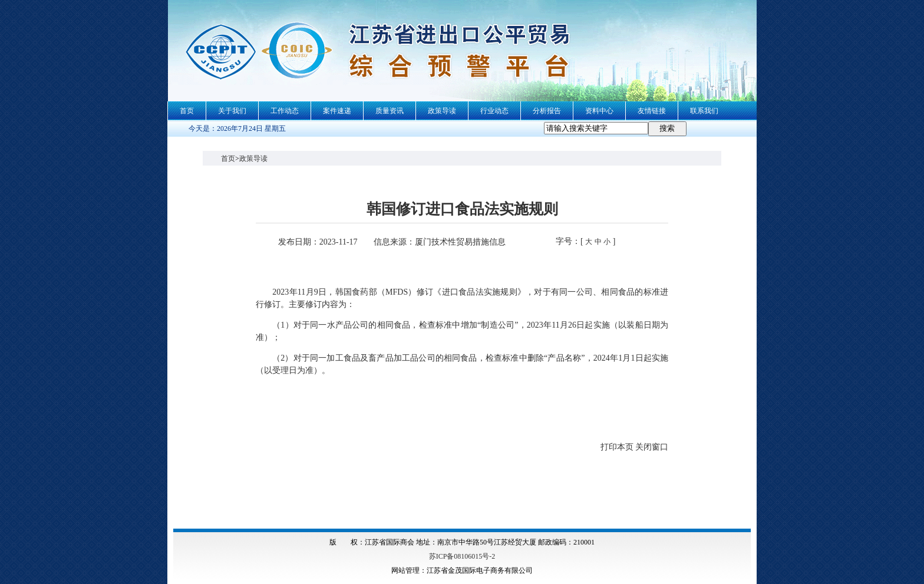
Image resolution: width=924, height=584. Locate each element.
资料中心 (599, 111)
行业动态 (494, 111)
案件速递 (337, 111)
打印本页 (617, 447)
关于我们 (232, 111)
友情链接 (652, 111)
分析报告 (547, 111)
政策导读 (442, 111)
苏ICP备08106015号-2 (462, 556)
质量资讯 (390, 111)
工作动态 (285, 111)
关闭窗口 (652, 447)
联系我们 (704, 111)
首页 (187, 111)
